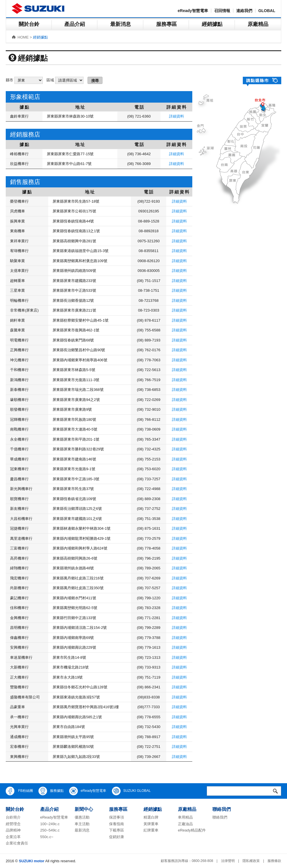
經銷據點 (212, 24)
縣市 (9, 80)
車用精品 (185, 817)
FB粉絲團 (19, 791)
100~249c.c (50, 824)
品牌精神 (13, 830)
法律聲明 (228, 861)
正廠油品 (185, 824)
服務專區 (166, 24)
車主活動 (82, 824)
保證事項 (117, 817)
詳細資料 (177, 116)
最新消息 (121, 24)
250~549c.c (50, 830)
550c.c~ (47, 837)
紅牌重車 (151, 830)
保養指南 (117, 824)
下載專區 (117, 830)
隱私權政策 (251, 861)
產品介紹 (75, 24)
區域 (50, 80)
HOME (23, 37)
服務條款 (274, 861)
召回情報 (222, 11)
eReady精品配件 (192, 830)
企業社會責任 (17, 843)
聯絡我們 (220, 817)
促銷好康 (117, 837)
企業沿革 (13, 837)
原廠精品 (258, 24)
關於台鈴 (29, 24)
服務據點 (51, 791)
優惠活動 (82, 817)
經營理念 (13, 824)
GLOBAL (267, 11)
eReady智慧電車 (193, 11)
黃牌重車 (151, 824)
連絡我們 (244, 11)
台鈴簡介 (13, 817)
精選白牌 (151, 817)
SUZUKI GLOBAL (131, 791)
